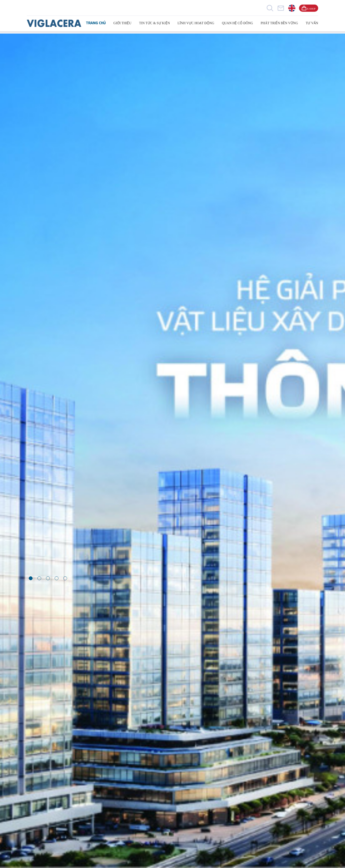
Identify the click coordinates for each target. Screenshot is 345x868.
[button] (31, 578)
